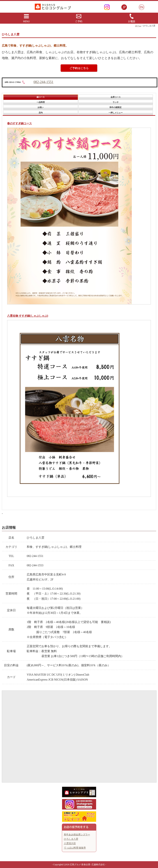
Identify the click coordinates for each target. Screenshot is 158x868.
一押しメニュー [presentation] (116, 113)
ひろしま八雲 (71, 839)
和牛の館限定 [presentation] (116, 107)
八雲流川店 (70, 843)
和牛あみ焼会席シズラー (77, 835)
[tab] (41, 97)
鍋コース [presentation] (41, 97)
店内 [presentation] (41, 113)
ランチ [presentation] (116, 102)
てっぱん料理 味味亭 (75, 848)
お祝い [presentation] (41, 107)
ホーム (138, 26)
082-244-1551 (43, 82)
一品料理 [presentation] (41, 102)
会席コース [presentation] (116, 97)
